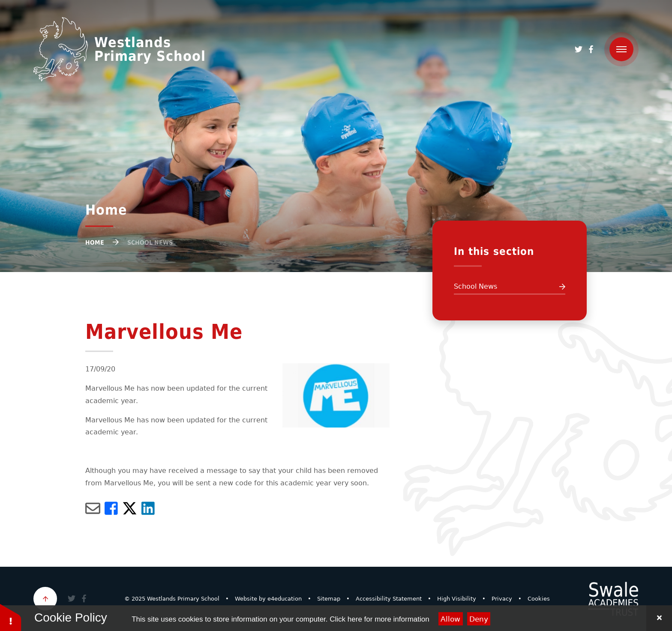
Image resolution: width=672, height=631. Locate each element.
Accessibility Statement (389, 599)
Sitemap (329, 599)
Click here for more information (379, 619)
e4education (285, 599)
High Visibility (457, 599)
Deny (479, 619)
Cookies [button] (539, 599)
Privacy (502, 599)
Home (95, 242)
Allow (450, 619)
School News (150, 242)
